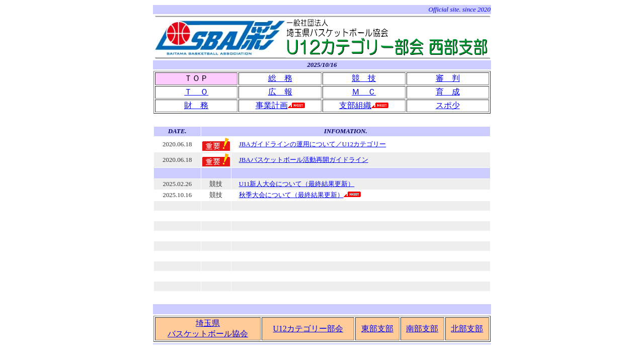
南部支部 (422, 329)
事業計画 (272, 105)
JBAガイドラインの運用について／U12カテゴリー (313, 144)
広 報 (280, 92)
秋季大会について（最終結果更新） (291, 195)
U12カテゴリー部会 (308, 329)
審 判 (448, 78)
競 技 (364, 78)
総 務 (280, 78)
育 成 (448, 92)
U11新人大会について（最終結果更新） (297, 184)
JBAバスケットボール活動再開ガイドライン (304, 160)
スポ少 (448, 105)
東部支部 (377, 329)
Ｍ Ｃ (364, 92)
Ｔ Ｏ (196, 92)
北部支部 (467, 329)
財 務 (196, 105)
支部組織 (355, 105)
